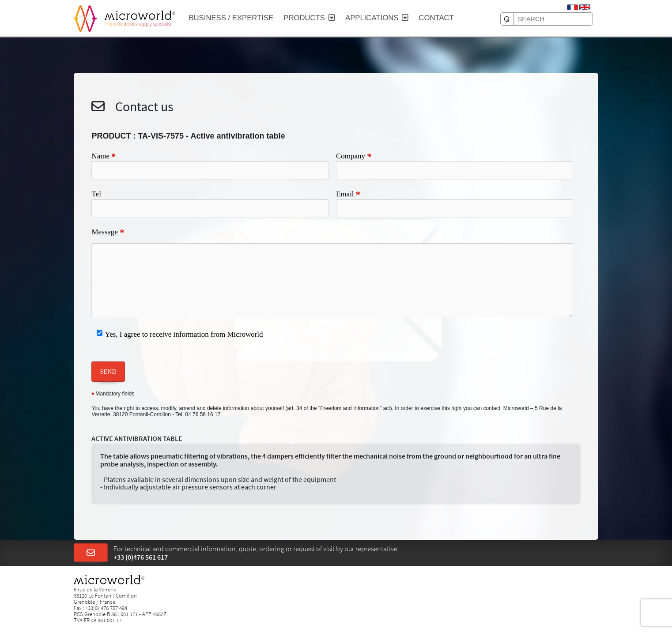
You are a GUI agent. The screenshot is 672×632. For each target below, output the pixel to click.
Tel (96, 194)
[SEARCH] (507, 19)
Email (348, 195)
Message (108, 233)
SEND (108, 372)
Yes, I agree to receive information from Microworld (184, 334)
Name (104, 157)
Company (354, 157)
